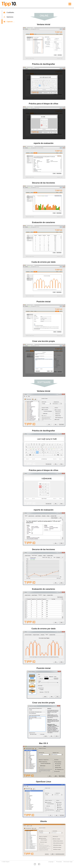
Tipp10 (8, 862)
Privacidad (59, 862)
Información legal (68, 862)
